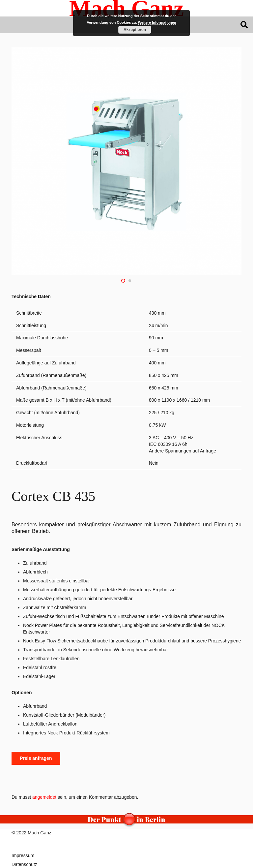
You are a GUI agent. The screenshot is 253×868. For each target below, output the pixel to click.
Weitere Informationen (157, 22)
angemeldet (44, 797)
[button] (244, 25)
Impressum (23, 855)
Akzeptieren (135, 30)
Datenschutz (24, 864)
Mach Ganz (40, 833)
